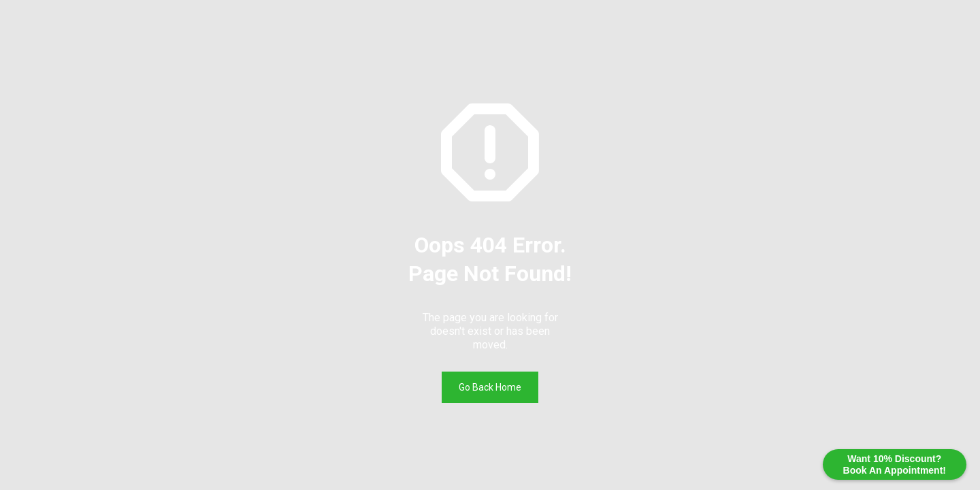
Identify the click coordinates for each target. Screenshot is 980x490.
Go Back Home (490, 387)
